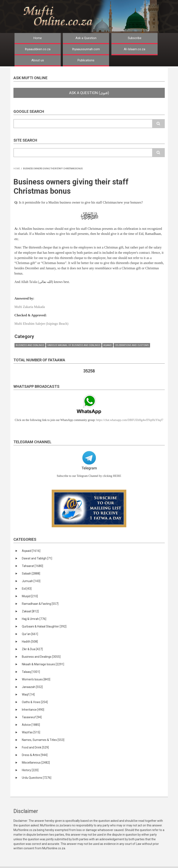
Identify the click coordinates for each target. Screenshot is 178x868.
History (30, 770)
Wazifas (31, 732)
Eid (27, 589)
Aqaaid (108, 345)
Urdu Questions (37, 778)
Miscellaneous (36, 763)
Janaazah (32, 687)
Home (38, 38)
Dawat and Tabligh (37, 558)
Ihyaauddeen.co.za (38, 49)
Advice (31, 725)
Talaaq (31, 672)
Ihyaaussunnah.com (86, 49)
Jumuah (31, 581)
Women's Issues (36, 679)
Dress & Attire (35, 755)
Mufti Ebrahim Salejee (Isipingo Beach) (42, 324)
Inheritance (33, 710)
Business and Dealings (30, 345)
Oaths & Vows (35, 702)
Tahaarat (32, 566)
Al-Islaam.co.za (134, 49)
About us (38, 60)
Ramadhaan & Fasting (40, 604)
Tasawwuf (32, 717)
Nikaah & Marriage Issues (43, 664)
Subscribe (135, 38)
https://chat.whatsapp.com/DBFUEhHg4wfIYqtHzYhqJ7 (130, 420)
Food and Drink (35, 747)
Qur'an (30, 634)
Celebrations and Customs (132, 345)
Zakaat (30, 611)
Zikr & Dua (32, 649)
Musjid (30, 596)
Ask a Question (86, 38)
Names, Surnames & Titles (43, 740)
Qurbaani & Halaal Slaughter (44, 626)
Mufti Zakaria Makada (30, 307)
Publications (86, 60)
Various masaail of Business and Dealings (74, 345)
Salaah (31, 573)
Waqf (28, 694)
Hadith (30, 642)
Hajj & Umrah (34, 619)
